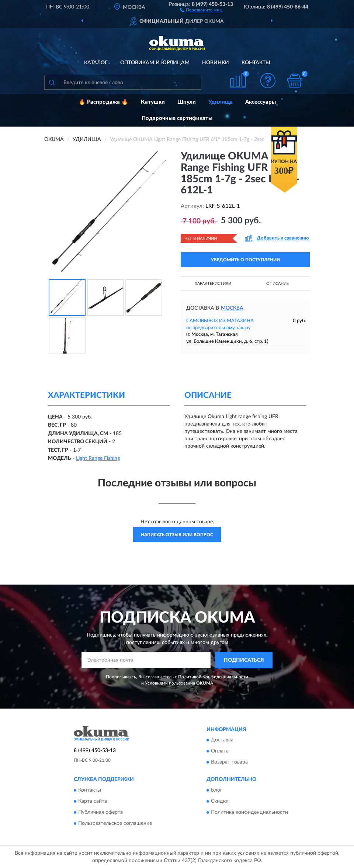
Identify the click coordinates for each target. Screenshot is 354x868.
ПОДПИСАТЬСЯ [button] (244, 660)
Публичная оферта (100, 812)
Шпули (187, 102)
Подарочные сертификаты (177, 118)
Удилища (221, 102)
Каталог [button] (96, 63)
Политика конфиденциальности (249, 812)
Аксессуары (261, 102)
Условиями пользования (170, 683)
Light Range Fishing (98, 458)
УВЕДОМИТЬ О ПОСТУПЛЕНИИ (245, 260)
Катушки (153, 102)
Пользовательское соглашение (115, 823)
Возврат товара (229, 762)
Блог (217, 790)
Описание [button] (277, 284)
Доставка (222, 740)
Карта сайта (93, 801)
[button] (201, 10)
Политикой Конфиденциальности (213, 677)
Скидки (220, 801)
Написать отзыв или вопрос (177, 535)
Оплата (220, 751)
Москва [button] (232, 308)
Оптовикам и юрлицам (155, 63)
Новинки (216, 63)
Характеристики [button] (213, 284)
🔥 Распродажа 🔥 (103, 102)
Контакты (256, 63)
